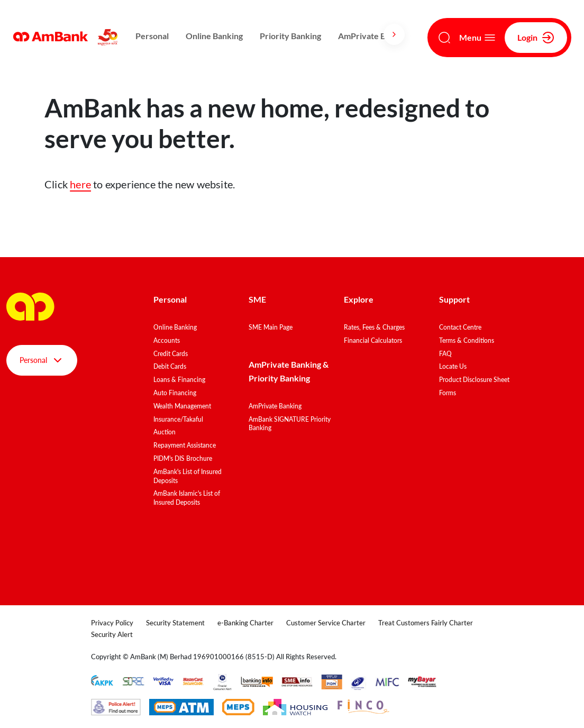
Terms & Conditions (467, 340)
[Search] (444, 38)
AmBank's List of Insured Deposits (188, 476)
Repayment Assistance (185, 445)
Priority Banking (290, 36)
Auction (165, 432)
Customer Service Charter (326, 623)
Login (536, 38)
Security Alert (112, 634)
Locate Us (453, 366)
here (80, 184)
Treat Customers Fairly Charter (426, 623)
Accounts (167, 340)
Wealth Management (182, 406)
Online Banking (214, 36)
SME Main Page (271, 327)
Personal (152, 36)
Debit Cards (170, 366)
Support (454, 299)
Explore (359, 299)
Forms (448, 393)
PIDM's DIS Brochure (183, 458)
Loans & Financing (179, 380)
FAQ (445, 354)
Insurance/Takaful (178, 419)
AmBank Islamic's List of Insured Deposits (187, 498)
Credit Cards (171, 354)
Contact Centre (460, 327)
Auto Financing (175, 393)
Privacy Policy (112, 623)
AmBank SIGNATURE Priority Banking (290, 424)
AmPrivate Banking (374, 36)
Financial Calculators (373, 340)
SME (257, 299)
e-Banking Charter (245, 623)
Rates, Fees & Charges (374, 327)
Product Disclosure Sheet (474, 380)
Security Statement (175, 623)
